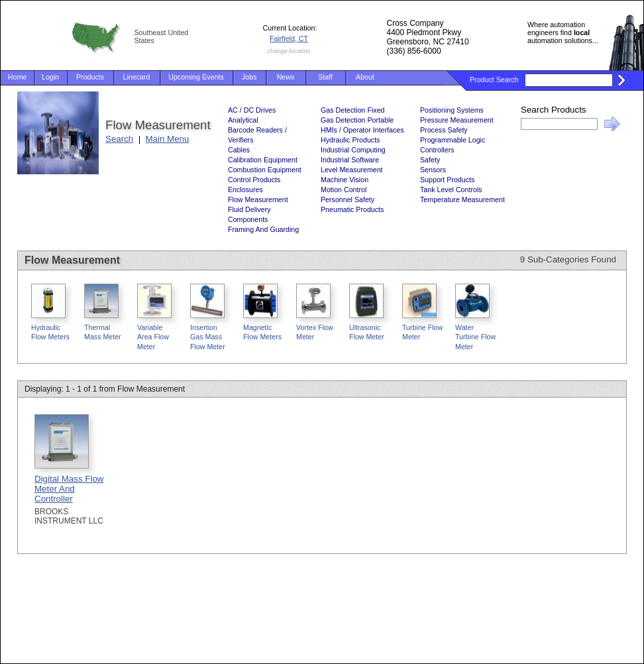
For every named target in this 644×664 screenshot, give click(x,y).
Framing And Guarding (263, 229)
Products (90, 77)
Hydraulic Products (350, 140)
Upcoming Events (196, 77)
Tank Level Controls (451, 190)
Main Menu (168, 139)
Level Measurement (352, 170)
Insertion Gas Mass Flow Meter (208, 337)
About (365, 77)
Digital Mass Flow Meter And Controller (69, 489)
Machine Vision (345, 180)
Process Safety (444, 130)
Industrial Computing (353, 150)
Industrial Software (350, 160)
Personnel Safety (348, 199)
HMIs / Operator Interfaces (362, 130)
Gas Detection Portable (357, 120)
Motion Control (344, 190)
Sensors (433, 170)
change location (289, 51)
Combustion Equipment (265, 170)
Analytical (243, 120)
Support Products (447, 180)
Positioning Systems (452, 110)
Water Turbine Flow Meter (475, 337)
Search (119, 139)
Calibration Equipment (263, 160)
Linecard (137, 77)
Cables (239, 150)
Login (50, 77)
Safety (430, 160)
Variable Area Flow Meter (153, 337)
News (286, 77)
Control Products (254, 180)
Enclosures (245, 190)
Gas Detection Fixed (353, 110)
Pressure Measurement (457, 120)
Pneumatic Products (352, 209)
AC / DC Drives (252, 110)
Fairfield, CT (289, 38)
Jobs (249, 77)
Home (17, 77)
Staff (325, 77)
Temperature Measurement (462, 199)
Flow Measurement (258, 199)
